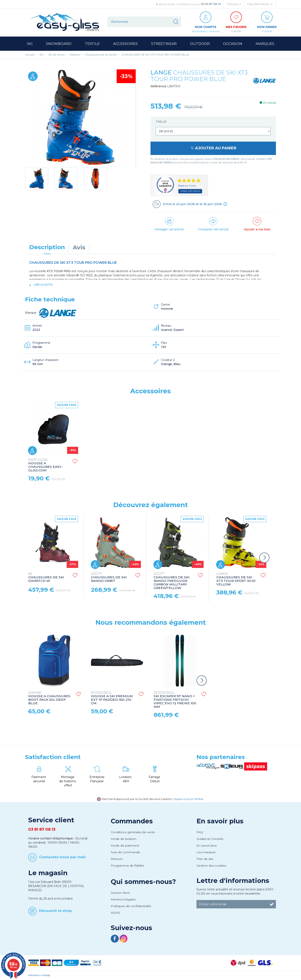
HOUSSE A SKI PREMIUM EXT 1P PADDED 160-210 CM (112, 698)
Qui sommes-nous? (143, 882)
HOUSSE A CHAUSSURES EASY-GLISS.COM (45, 465)
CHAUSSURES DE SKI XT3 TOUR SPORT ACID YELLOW (236, 579)
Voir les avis (190, 191)
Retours (117, 859)
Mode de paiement (125, 845)
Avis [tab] (79, 247)
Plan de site (205, 859)
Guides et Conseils (210, 839)
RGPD (115, 913)
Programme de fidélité (127, 866)
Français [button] (234, 4)
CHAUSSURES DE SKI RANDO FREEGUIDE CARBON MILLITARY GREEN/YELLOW (172, 581)
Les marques (206, 852)
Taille (161, 122)
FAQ (200, 832)
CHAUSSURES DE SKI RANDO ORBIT (109, 577)
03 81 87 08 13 (211, 4)
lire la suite (43, 285)
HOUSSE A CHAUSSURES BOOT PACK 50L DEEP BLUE (49, 698)
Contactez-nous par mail (62, 857)
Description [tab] (47, 247)
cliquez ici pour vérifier (188, 799)
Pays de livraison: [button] (260, 4)
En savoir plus (220, 821)
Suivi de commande (125, 852)
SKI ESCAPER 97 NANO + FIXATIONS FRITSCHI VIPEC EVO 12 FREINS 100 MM (175, 700)
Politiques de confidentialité (131, 906)
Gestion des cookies (211, 866)
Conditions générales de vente (133, 832)
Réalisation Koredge (39, 975)
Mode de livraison (124, 839)
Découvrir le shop (55, 911)
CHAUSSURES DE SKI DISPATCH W (46, 577)
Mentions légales (123, 899)
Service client (120, 893)
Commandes (132, 821)
